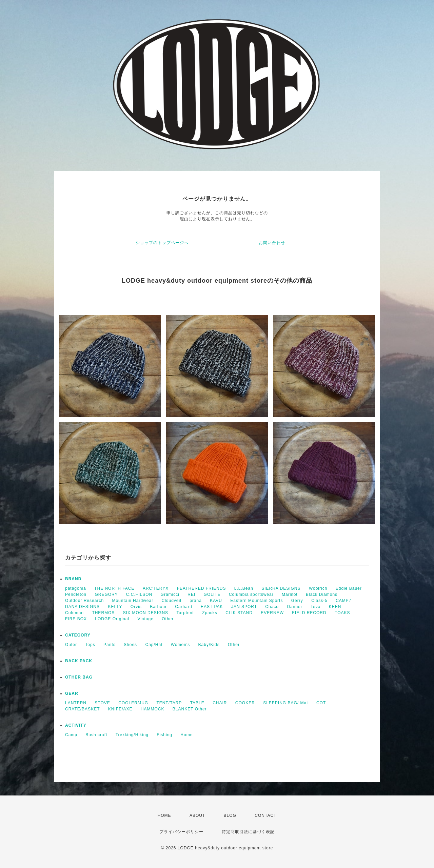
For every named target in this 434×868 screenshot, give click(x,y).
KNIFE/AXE (120, 709)
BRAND (73, 579)
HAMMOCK (153, 709)
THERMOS (103, 613)
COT (321, 703)
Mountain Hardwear (133, 601)
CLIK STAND (239, 613)
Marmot (290, 594)
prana (196, 601)
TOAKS (342, 613)
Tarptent (185, 613)
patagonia (76, 588)
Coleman (74, 613)
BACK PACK (79, 661)
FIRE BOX (76, 619)
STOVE (102, 703)
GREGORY (106, 594)
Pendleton (76, 594)
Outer (71, 645)
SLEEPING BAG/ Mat (285, 703)
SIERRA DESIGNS (281, 588)
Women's (180, 645)
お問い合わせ (272, 243)
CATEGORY (78, 635)
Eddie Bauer (349, 588)
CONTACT (265, 815)
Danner (294, 607)
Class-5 (319, 601)
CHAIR (220, 703)
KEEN (335, 607)
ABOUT (197, 815)
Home (186, 735)
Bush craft (96, 735)
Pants (110, 645)
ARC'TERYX (156, 588)
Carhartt (184, 607)
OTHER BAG (79, 677)
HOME (164, 815)
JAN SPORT (244, 607)
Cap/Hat (154, 645)
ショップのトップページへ (162, 243)
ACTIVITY (76, 725)
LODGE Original (112, 619)
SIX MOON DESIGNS (146, 613)
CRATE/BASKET (82, 709)
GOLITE (212, 594)
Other (168, 619)
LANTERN (76, 703)
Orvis (136, 607)
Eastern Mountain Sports (257, 601)
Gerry (297, 601)
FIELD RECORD (309, 613)
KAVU (216, 601)
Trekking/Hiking (132, 735)
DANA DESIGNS (82, 607)
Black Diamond (322, 594)
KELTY (115, 607)
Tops (90, 645)
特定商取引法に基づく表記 (248, 832)
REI (191, 594)
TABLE (197, 703)
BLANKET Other (190, 709)
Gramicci (170, 594)
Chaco (272, 607)
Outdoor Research (84, 601)
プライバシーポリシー (181, 832)
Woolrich (318, 588)
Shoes (130, 645)
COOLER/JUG (133, 703)
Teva (315, 607)
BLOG (230, 815)
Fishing (164, 735)
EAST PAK (212, 607)
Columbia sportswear (251, 594)
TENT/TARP (169, 703)
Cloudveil (171, 601)
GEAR (72, 693)
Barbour (158, 607)
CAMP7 (343, 601)
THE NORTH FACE (114, 588)
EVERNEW (272, 613)
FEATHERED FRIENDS (202, 588)
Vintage (145, 619)
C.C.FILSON (139, 594)
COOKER (245, 703)
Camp (71, 735)
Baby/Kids (209, 645)
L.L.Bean (244, 588)
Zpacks (210, 613)
